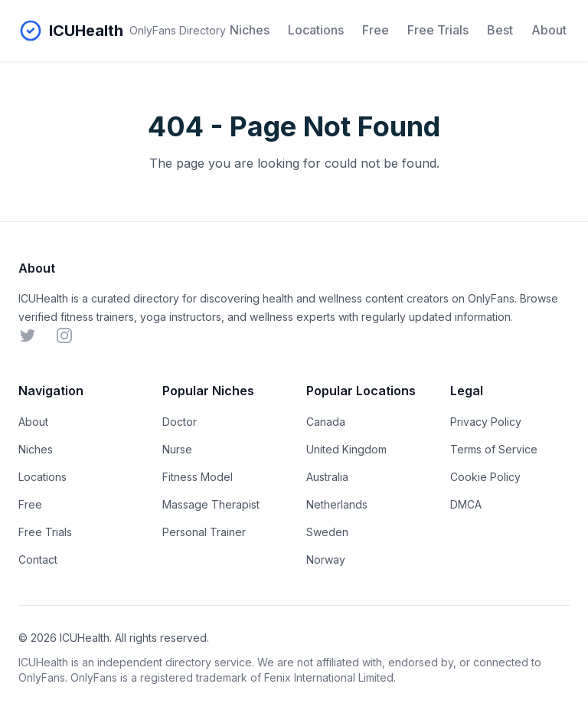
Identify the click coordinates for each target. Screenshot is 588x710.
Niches (250, 30)
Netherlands (337, 504)
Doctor (180, 422)
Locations (316, 30)
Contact (38, 559)
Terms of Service (494, 449)
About (549, 30)
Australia (327, 477)
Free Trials (438, 30)
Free (376, 30)
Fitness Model (198, 477)
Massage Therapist (211, 504)
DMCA (466, 504)
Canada (326, 422)
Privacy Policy (486, 422)
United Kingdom (346, 449)
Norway (326, 559)
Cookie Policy (485, 477)
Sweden (327, 532)
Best (500, 30)
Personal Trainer (204, 532)
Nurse (177, 449)
